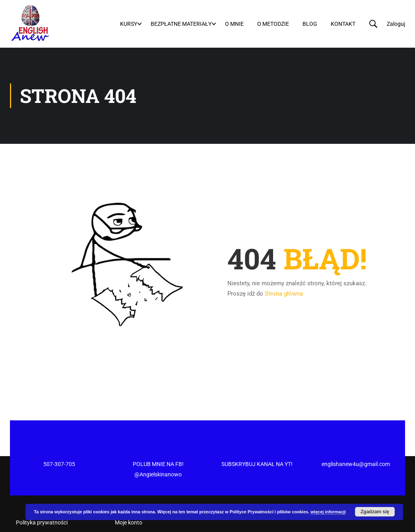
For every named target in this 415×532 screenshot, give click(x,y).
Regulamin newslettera (44, 502)
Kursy (129, 23)
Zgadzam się (375, 512)
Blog (311, 23)
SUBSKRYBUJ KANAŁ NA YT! (257, 430)
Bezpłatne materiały (182, 23)
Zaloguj (397, 23)
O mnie (235, 23)
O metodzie (274, 23)
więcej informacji (328, 512)
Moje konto (129, 488)
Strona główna (284, 290)
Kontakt (344, 23)
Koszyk (124, 502)
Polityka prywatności (42, 488)
